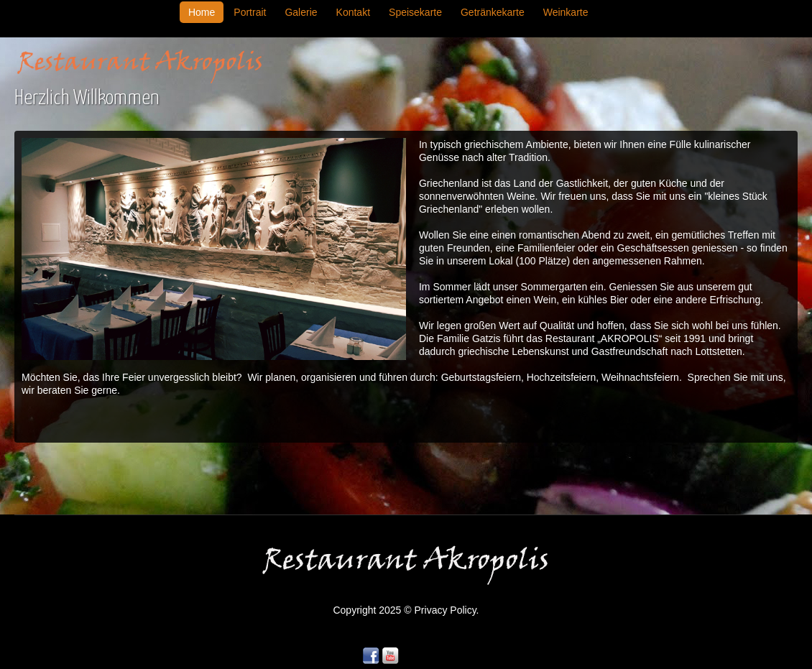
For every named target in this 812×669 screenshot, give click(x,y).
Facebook (371, 656)
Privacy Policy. (447, 610)
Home (202, 12)
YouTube (390, 656)
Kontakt (353, 12)
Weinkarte (566, 12)
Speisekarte (415, 12)
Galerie (301, 12)
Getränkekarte (493, 12)
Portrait (250, 12)
